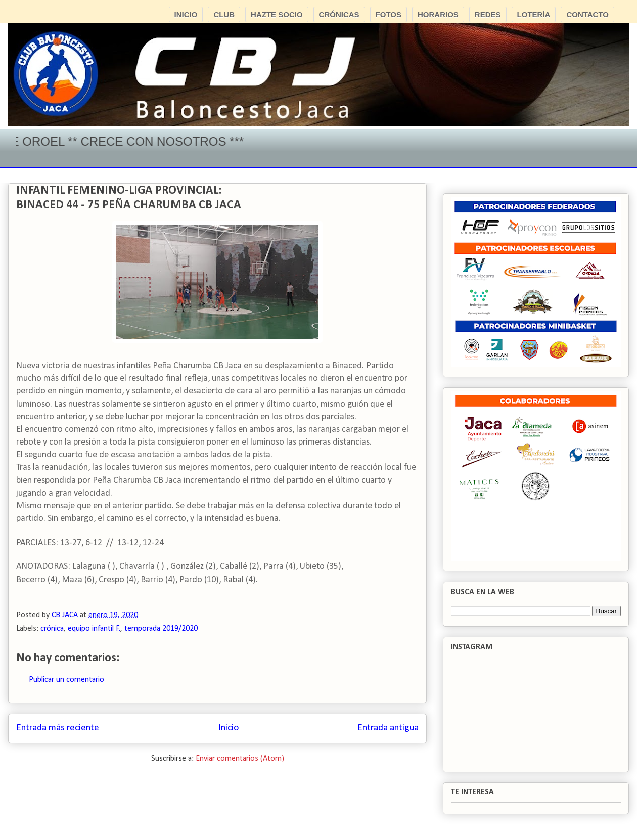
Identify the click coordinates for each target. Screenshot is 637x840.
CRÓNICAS (339, 14)
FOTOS (389, 14)
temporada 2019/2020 (161, 629)
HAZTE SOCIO (277, 14)
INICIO (186, 14)
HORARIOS (438, 14)
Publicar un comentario (66, 680)
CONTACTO (587, 14)
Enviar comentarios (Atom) (240, 759)
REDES (488, 14)
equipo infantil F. (94, 629)
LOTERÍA (534, 14)
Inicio (229, 728)
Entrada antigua (388, 728)
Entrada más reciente (58, 728)
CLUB (224, 14)
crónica (52, 629)
